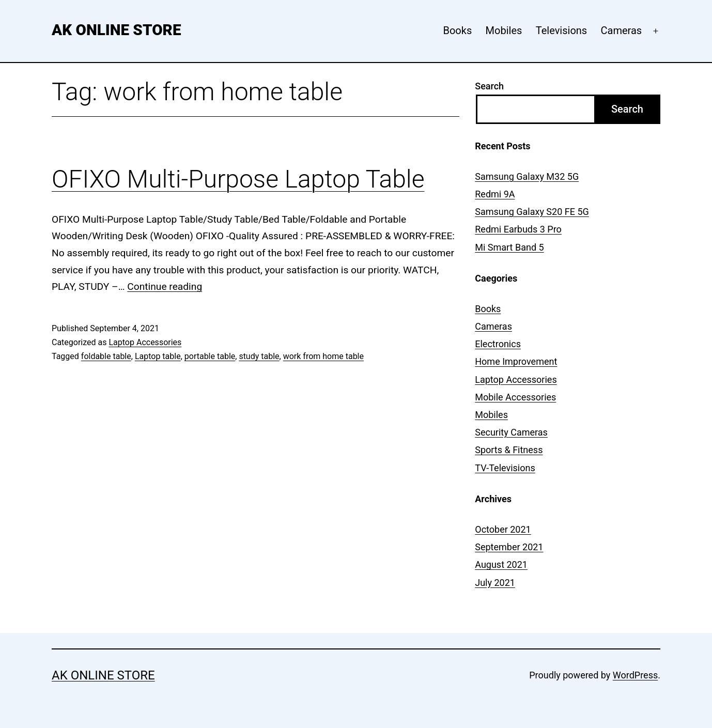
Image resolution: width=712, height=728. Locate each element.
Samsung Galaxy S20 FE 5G (532, 212)
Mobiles (504, 30)
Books (457, 30)
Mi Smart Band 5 (509, 247)
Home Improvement (516, 361)
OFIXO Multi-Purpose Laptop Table (238, 179)
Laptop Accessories (145, 342)
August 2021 (501, 564)
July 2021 (495, 583)
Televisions (561, 30)
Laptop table (158, 356)
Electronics (498, 344)
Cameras (622, 30)
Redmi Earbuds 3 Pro (518, 229)
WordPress (635, 675)
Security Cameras (511, 432)
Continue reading (165, 286)
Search (489, 86)
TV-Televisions (505, 468)
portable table (210, 356)
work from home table (323, 356)
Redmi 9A (495, 194)
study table (259, 356)
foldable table (106, 356)
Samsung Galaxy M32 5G (527, 176)
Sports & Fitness (509, 450)
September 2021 (509, 547)
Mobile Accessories (515, 397)
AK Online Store (116, 30)
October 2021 (503, 529)
